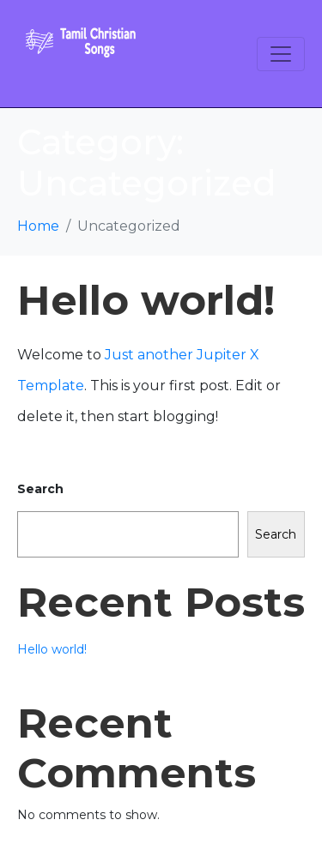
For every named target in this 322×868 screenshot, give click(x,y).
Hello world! (146, 300)
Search (40, 489)
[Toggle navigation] (281, 54)
